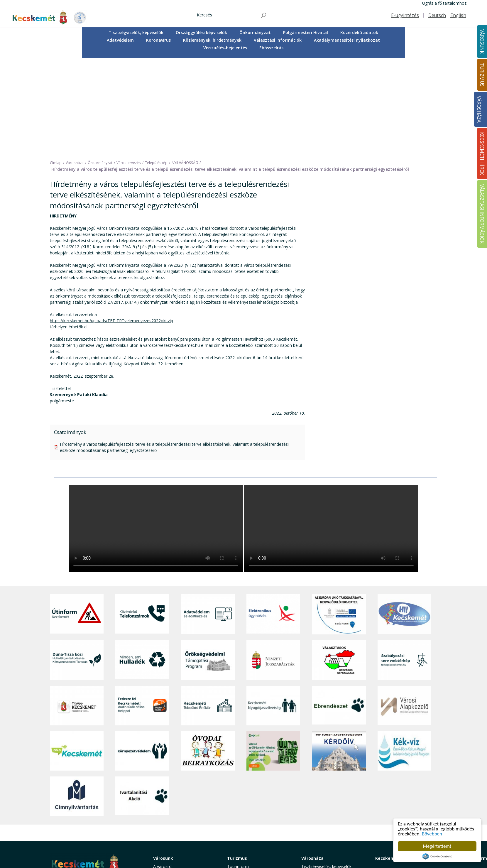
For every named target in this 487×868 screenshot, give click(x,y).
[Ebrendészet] (339, 610)
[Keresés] (237, 15)
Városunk (163, 763)
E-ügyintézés (405, 15)
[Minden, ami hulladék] (142, 565)
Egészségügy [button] (165, 791)
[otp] (273, 656)
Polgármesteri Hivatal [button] (306, 32)
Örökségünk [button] (239, 784)
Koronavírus (158, 40)
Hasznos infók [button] (241, 841)
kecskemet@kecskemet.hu (89, 819)
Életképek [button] (162, 824)
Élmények (236, 797)
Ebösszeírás (271, 48)
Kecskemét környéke (247, 804)
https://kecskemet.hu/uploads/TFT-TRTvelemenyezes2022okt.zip (111, 226)
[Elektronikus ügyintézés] (273, 519)
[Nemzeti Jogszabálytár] (273, 565)
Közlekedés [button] (164, 811)
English (458, 15)
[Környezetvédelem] (142, 656)
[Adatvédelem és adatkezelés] (208, 519)
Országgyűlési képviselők (201, 32)
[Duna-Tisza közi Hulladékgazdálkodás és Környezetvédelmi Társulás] (77, 565)
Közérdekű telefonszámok (178, 778)
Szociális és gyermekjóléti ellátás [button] (184, 797)
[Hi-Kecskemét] (404, 519)
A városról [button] (163, 771)
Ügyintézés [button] (164, 784)
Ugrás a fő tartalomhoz (444, 3)
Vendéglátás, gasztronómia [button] (253, 817)
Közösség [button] (163, 817)
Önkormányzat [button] (255, 32)
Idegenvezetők (241, 778)
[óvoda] (208, 656)
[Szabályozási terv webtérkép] (404, 565)
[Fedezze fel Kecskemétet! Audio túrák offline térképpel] (142, 610)
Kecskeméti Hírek (394, 763)
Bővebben (432, 834)
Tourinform (238, 771)
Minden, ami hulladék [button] (173, 837)
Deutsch (437, 15)
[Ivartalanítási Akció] (142, 701)
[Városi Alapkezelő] (404, 610)
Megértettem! (437, 846)
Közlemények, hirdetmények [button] (212, 40)
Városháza (479, 109)
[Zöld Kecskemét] (77, 656)
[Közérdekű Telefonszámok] (142, 519)
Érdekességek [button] (240, 791)
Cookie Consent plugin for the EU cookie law (437, 856)
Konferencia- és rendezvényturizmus (246, 832)
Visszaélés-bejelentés (225, 48)
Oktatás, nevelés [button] (169, 804)
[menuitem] (136, 33)
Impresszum (62, 832)
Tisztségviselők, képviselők (136, 32)
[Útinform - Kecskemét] (77, 519)
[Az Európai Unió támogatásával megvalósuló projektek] (339, 519)
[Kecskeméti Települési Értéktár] (208, 610)
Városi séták (239, 811)
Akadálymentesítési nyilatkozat (347, 40)
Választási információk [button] (278, 40)
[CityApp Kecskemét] (77, 610)
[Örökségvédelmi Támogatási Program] (208, 565)
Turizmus (237, 763)
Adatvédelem (120, 40)
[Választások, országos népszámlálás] (339, 565)
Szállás (234, 824)
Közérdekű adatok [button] (359, 32)
